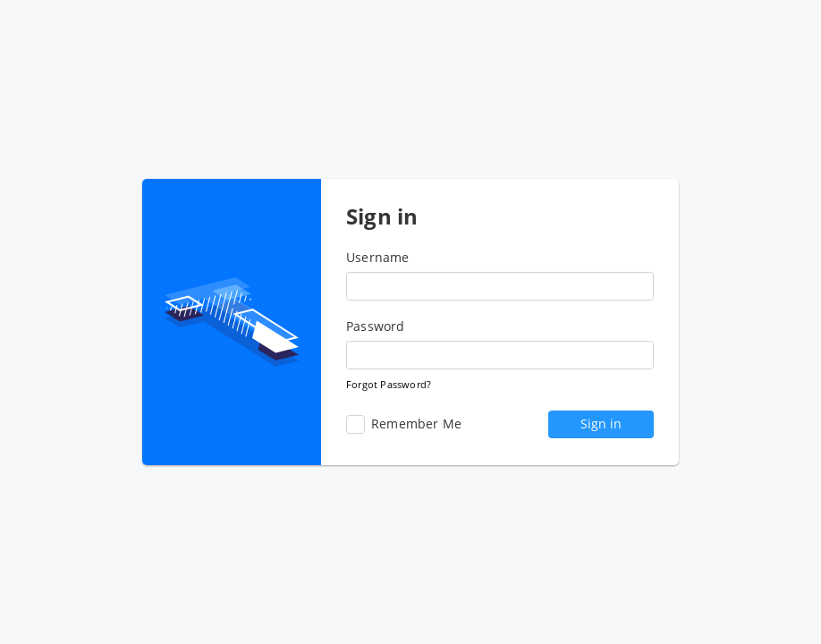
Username (378, 258)
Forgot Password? (389, 384)
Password (376, 327)
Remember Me (404, 424)
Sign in (601, 424)
